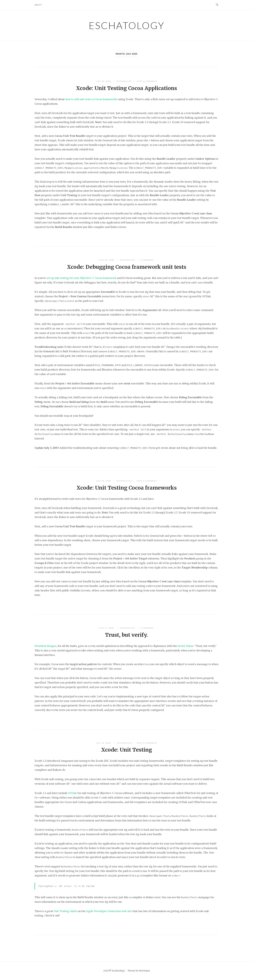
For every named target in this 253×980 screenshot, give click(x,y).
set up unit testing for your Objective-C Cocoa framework (81, 278)
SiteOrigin (144, 971)
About (38, 5)
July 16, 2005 (104, 743)
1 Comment (147, 260)
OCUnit (72, 793)
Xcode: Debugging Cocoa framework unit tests (127, 267)
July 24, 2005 (104, 81)
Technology (124, 81)
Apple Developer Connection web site (109, 911)
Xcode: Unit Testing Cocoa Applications (126, 88)
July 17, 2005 (107, 628)
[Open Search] (217, 5)
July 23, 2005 (107, 260)
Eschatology (127, 25)
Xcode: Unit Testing (127, 750)
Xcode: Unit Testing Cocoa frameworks (127, 488)
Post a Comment (147, 81)
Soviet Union (185, 646)
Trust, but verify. (126, 635)
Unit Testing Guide (65, 911)
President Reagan (45, 646)
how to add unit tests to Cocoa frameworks (91, 99)
